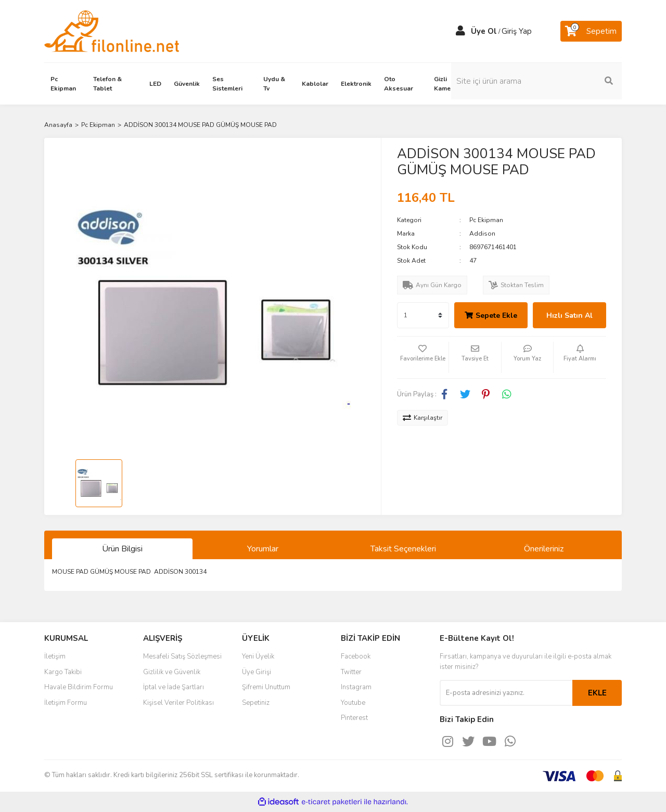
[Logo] (112, 31)
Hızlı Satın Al (569, 315)
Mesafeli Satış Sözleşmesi (182, 656)
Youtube (353, 703)
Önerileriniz (544, 549)
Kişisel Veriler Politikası (178, 703)
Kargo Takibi (63, 672)
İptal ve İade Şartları (174, 687)
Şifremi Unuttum (266, 687)
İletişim (55, 656)
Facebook (356, 656)
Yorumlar (263, 549)
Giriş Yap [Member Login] (517, 31)
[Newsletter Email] (506, 693)
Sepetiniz (256, 703)
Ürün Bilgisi (122, 549)
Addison (482, 234)
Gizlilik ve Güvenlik (172, 672)
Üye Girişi (257, 672)
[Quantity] (423, 315)
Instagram (356, 687)
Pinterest (354, 718)
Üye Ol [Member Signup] (484, 31)
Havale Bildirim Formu (79, 687)
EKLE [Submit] (597, 693)
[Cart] (591, 31)
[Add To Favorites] (423, 357)
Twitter (351, 672)
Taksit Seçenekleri (403, 549)
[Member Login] (460, 31)
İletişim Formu (66, 703)
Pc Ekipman (486, 220)
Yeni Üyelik (258, 656)
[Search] (552, 81)
